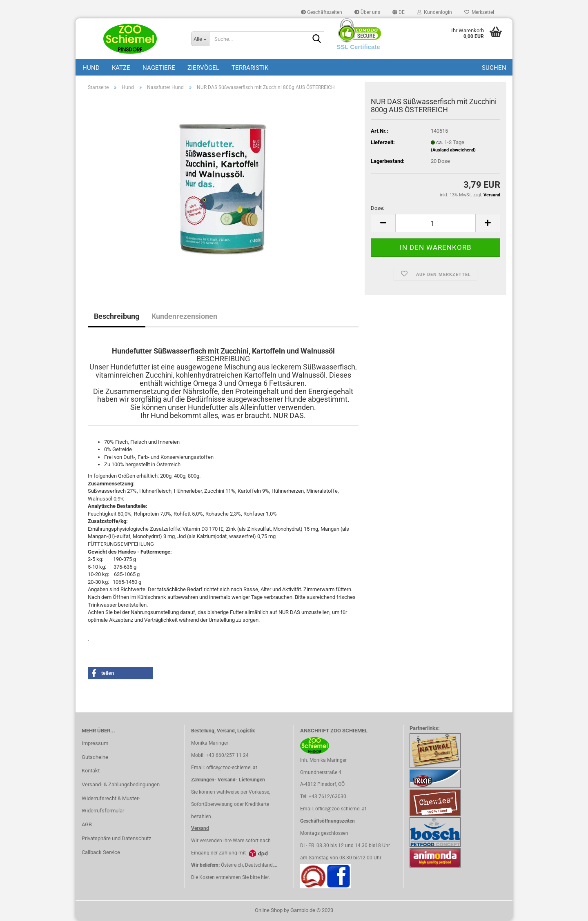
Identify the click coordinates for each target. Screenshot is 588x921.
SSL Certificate (358, 47)
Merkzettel (479, 12)
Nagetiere (159, 68)
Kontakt (91, 771)
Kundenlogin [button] (434, 12)
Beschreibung (117, 316)
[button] (399, 12)
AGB (87, 824)
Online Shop (269, 910)
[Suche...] (200, 39)
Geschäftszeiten (322, 12)
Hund (91, 68)
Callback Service (101, 852)
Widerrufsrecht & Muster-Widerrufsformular (111, 804)
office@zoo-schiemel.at (232, 767)
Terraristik (250, 68)
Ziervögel (203, 68)
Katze (121, 68)
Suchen (494, 68)
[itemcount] (435, 223)
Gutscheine (95, 757)
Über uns (367, 12)
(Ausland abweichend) (453, 150)
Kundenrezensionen (184, 316)
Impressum (95, 743)
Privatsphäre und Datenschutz (116, 838)
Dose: (378, 208)
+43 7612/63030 (327, 796)
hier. (265, 877)
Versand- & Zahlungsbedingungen (121, 784)
